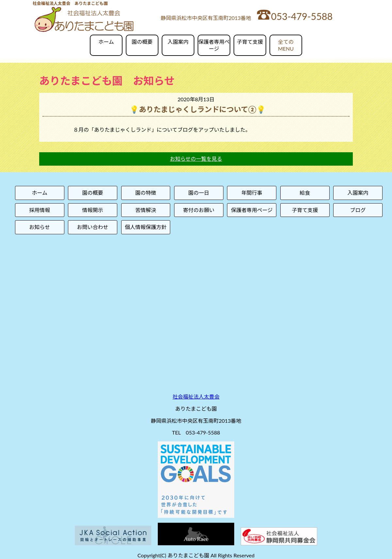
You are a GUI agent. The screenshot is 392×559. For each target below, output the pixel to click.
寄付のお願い (199, 210)
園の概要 (142, 42)
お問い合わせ (93, 227)
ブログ (358, 210)
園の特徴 (146, 193)
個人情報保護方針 (146, 227)
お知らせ (40, 227)
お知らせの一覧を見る (196, 159)
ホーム (106, 42)
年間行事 (252, 193)
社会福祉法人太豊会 (196, 396)
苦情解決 (146, 210)
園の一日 (199, 193)
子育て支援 (250, 42)
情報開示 (93, 210)
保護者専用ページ (214, 45)
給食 (305, 193)
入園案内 (178, 42)
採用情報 (40, 210)
